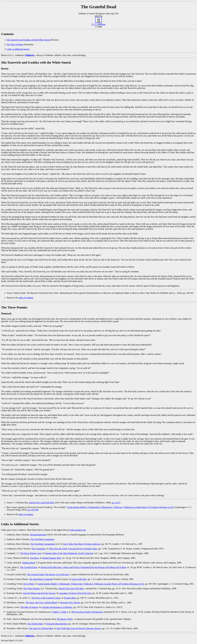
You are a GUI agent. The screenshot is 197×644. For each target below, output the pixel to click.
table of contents (26, 298)
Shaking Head (29, 563)
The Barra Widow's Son (31, 553)
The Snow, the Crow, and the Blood (41, 603)
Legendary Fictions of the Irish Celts (75, 593)
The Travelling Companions (43, 544)
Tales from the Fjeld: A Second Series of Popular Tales (73, 549)
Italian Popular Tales (52, 558)
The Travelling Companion (42, 539)
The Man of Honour (29, 607)
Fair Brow (35, 558)
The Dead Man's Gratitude (41, 579)
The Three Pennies (15, 44)
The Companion (39, 549)
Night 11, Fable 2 (60, 612)
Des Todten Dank (35, 624)
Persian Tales (70, 598)
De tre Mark (29, 584)
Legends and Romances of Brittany (57, 607)
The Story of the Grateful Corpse (46, 598)
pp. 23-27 (116, 503)
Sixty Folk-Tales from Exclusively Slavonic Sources (79, 628)
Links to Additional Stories (20, 524)
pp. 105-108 (33, 510)
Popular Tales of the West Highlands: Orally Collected (69, 553)
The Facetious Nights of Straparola (87, 612)
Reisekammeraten (38, 535)
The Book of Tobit (65, 619)
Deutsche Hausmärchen (57, 624)
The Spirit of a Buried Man (41, 628)
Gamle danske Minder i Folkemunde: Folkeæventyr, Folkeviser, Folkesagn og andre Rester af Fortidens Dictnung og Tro (120, 507)
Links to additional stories (18, 49)
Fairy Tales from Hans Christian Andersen (82, 544)
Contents (7, 34)
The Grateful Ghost (29, 567)
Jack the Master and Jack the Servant (39, 593)
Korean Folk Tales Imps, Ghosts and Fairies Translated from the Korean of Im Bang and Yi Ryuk (83, 567)
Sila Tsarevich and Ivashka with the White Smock (29, 40)
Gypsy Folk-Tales (79, 579)
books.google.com (78, 530)
